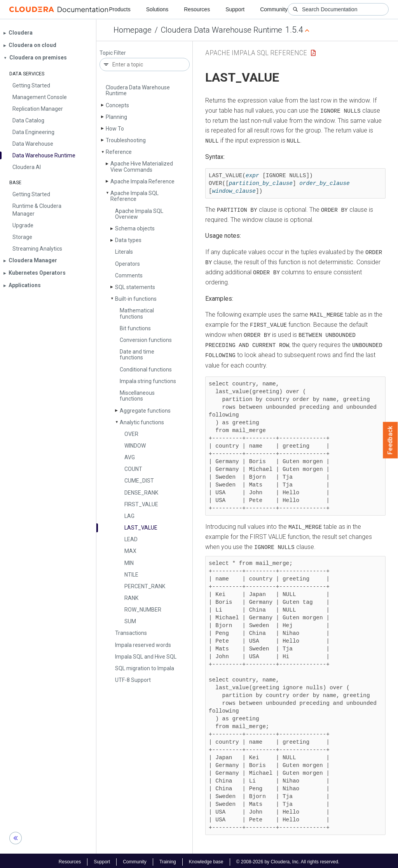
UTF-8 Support (133, 680)
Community (274, 9)
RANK (131, 598)
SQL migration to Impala (145, 668)
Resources (197, 9)
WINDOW (135, 446)
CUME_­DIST (139, 481)
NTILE (131, 575)
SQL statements (135, 287)
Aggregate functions (145, 411)
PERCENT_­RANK (145, 586)
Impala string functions (148, 381)
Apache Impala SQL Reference (134, 196)
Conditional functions (146, 370)
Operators (127, 264)
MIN (129, 563)
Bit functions (135, 328)
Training (168, 859)
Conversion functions (146, 340)
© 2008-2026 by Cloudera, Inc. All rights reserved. (288, 859)
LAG (129, 516)
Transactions (131, 633)
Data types (128, 240)
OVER (131, 434)
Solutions (157, 9)
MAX (130, 551)
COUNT (133, 469)
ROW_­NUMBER (143, 610)
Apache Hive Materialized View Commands (142, 166)
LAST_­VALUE (141, 528)
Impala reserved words (143, 645)
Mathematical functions (137, 313)
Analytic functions (142, 422)
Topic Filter (113, 53)
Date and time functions (137, 355)
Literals (124, 252)
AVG (130, 457)
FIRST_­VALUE (141, 504)
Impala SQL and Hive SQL (146, 657)
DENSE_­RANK (141, 493)
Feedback (390, 440)
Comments (129, 275)
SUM (130, 621)
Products (120, 9)
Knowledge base (206, 859)
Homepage (133, 30)
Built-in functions (136, 299)
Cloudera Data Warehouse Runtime (222, 30)
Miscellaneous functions (137, 396)
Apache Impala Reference (142, 181)
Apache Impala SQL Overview (139, 214)
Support (235, 9)
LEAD (131, 539)
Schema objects (135, 228)
